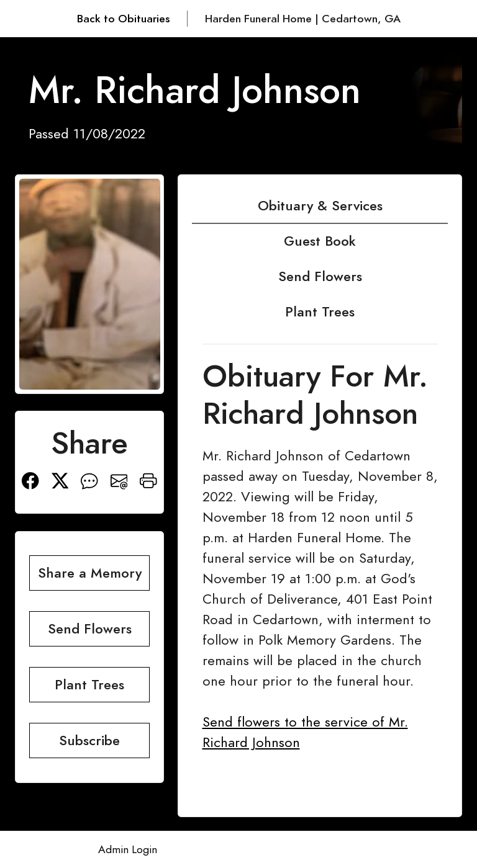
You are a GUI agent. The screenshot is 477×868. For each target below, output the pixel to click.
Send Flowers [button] (90, 629)
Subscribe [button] (89, 740)
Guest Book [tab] (320, 241)
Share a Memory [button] (90, 573)
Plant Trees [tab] (320, 312)
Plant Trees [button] (89, 685)
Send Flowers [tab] (320, 276)
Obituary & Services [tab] (320, 206)
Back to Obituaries (124, 19)
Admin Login (128, 849)
